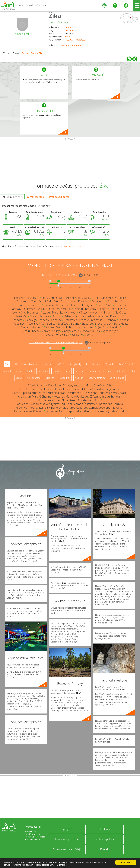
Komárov (53, 309)
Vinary (66, 331)
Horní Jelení (88, 305)
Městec (83, 312)
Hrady (56, 371)
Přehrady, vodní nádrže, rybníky (120, 364)
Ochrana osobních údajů (67, 849)
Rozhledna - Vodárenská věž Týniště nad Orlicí (44, 404)
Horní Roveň (105, 305)
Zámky (67, 371)
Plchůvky (30, 320)
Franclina (26, 53)
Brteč (95, 298)
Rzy (43, 324)
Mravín (108, 312)
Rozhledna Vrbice (49, 400)
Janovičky (120, 305)
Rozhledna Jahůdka (108, 389)
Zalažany (77, 335)
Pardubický (69, 30)
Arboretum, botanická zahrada (18, 371)
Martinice (58, 312)
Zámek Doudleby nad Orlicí (106, 408)
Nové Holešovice (40, 316)
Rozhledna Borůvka (111, 404)
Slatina (75, 324)
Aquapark (46, 364)
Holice (67, 37)
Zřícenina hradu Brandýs (105, 397)
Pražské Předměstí (91, 320)
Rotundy (121, 371)
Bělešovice (19, 298)
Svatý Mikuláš (64, 327)
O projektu (67, 829)
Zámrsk (90, 335)
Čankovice (107, 298)
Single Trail (65, 378)
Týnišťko (101, 327)
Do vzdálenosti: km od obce (60, 275)
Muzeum (79, 378)
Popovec (56, 320)
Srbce (99, 324)
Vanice (46, 331)
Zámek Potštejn (55, 411)
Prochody (110, 320)
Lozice (46, 312)
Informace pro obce (67, 839)
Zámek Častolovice (86, 404)
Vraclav (76, 331)
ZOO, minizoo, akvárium (25, 364)
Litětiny (122, 309)
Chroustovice (68, 301)
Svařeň (50, 327)
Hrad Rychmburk (26, 408)
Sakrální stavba (117, 378)
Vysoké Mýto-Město (58, 335)
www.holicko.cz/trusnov (71, 45)
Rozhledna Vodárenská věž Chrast (105, 393)
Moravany (96, 312)
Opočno (34, 53)
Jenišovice (29, 309)
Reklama (105, 829)
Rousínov (19, 324)
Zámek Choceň (84, 389)
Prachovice (70, 320)
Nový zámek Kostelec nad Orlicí (81, 400)
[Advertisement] (70, 161)
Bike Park (50, 378)
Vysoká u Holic (92, 331)
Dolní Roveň (115, 301)
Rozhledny (43, 371)
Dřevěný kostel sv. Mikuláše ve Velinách (87, 385)
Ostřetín (69, 316)
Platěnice (102, 316)
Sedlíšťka (63, 324)
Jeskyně (133, 371)
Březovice (84, 298)
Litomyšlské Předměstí (26, 312)
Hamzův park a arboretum (29, 393)
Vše (7, 364)
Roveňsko (33, 324)
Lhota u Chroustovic (86, 309)
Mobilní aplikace (105, 839)
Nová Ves (121, 312)
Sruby (108, 324)
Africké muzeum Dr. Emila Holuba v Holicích (46, 389)
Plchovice (17, 320)
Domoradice (20, 305)
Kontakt (105, 849)
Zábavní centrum (97, 378)
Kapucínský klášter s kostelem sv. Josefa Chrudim (97, 411)
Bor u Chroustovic (52, 298)
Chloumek (22, 301)
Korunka (66, 309)
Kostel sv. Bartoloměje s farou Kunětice (63, 408)
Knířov (41, 309)
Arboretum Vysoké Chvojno (35, 397)
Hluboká (49, 305)
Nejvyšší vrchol (34, 378)
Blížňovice (33, 298)
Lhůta (104, 309)
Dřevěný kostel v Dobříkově (44, 385)
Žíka (55, 16)
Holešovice (62, 305)
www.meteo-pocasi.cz (73, 246)
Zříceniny (79, 371)
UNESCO (60, 364)
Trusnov (68, 27)
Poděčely (43, 320)
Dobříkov (84, 301)
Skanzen (96, 364)
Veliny (56, 331)
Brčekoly (71, 298)
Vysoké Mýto (110, 331)
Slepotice (87, 324)
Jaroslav (16, 309)
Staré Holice (121, 324)
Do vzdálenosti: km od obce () (56, 343)
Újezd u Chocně (30, 331)
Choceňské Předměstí (44, 301)
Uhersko (114, 327)
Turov (91, 327)
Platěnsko (116, 316)
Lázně (19, 378)
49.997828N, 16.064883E (75, 40)
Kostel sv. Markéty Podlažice (71, 397)
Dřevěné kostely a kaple (100, 371)
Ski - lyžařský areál (78, 364)
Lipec (113, 309)
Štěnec (25, 327)
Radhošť (124, 320)
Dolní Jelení (98, 301)
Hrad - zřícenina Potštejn (28, 411)
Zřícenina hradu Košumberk (65, 393)
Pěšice (91, 316)
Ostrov (80, 316)
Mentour (71, 312)
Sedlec (51, 324)
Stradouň (37, 327)
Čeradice (121, 298)
